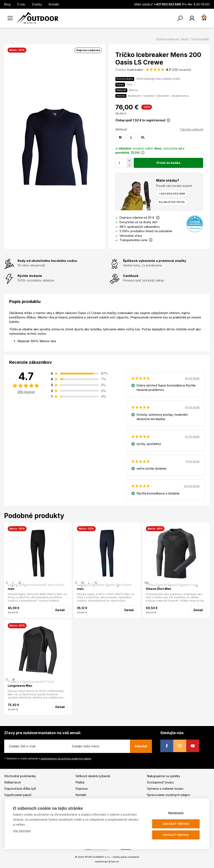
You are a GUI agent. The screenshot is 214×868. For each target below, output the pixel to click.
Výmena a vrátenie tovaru (165, 789)
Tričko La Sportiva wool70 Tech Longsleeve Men (31, 684)
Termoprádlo (200, 39)
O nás (21, 4)
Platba (80, 782)
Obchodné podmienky (20, 776)
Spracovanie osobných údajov (168, 795)
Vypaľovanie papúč (18, 795)
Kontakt (54, 4)
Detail (60, 610)
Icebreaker (135, 70)
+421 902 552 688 (172, 194)
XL (143, 137)
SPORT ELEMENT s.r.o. (97, 857)
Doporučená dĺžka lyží (20, 789)
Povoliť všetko (176, 835)
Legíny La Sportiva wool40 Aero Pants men (36, 587)
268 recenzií (26, 392)
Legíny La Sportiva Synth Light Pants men (104, 587)
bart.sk (115, 862)
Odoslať (141, 746)
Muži (185, 39)
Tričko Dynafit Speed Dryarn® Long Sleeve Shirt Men (172, 587)
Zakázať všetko (176, 824)
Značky (37, 4)
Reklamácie (13, 782)
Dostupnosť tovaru (160, 782)
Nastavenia (176, 813)
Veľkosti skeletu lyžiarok (93, 776)
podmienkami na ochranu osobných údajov (66, 758)
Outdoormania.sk (168, 39)
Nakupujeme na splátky (164, 776)
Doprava (82, 789)
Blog (7, 4)
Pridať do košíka (168, 163)
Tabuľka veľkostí (191, 129)
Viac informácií (22, 831)
